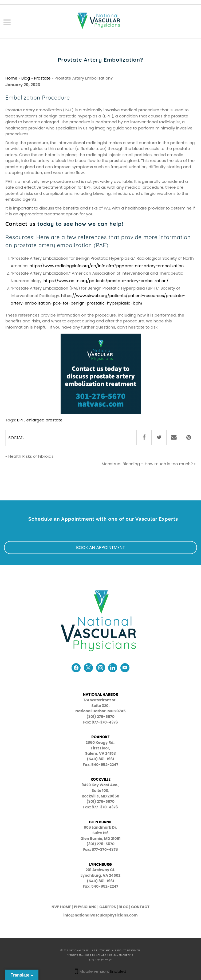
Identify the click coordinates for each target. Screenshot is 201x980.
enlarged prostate (44, 420)
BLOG (123, 907)
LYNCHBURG (100, 865)
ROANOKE (100, 737)
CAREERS (108, 907)
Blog (26, 78)
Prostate (42, 78)
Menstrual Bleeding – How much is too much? (147, 464)
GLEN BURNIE (101, 822)
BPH (21, 420)
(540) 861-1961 (101, 759)
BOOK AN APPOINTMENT (100, 548)
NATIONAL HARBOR (101, 695)
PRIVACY (107, 960)
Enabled (118, 971)
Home (11, 78)
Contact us (20, 224)
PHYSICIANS (85, 907)
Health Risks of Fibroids (31, 456)
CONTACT (140, 907)
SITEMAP (94, 960)
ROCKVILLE (100, 779)
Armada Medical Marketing (115, 955)
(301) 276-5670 (100, 802)
